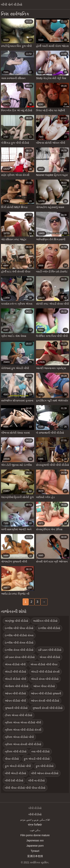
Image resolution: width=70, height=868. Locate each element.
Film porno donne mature (35, 835)
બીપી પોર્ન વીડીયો (12, 5)
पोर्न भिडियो (35, 825)
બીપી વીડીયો (35, 814)
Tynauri (35, 851)
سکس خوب (35, 830)
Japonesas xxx (35, 840)
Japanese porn (35, 846)
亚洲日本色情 (35, 856)
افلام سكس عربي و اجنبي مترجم (35, 820)
